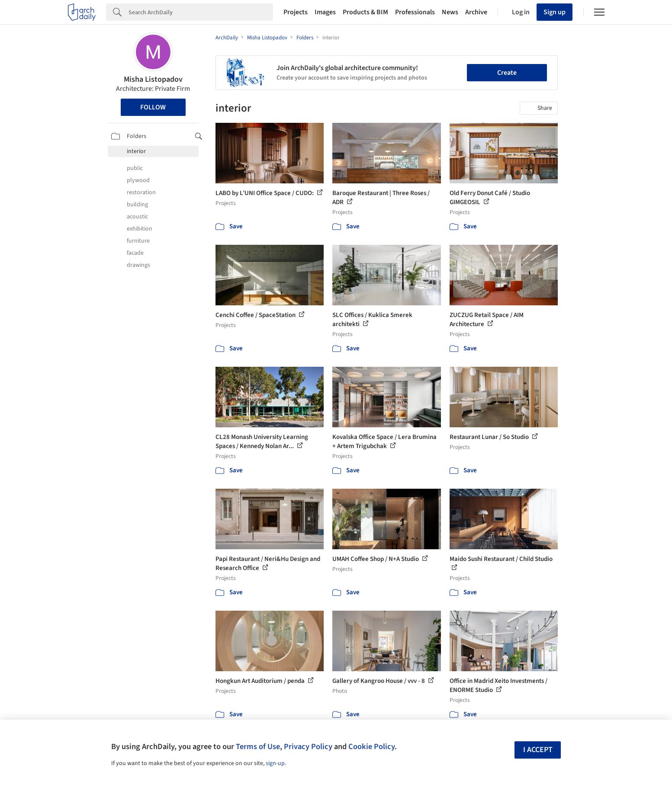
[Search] (201, 12)
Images (325, 12)
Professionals (415, 12)
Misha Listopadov (153, 79)
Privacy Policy (308, 746)
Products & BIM (365, 12)
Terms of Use (258, 746)
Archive (476, 12)
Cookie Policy (371, 746)
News (450, 12)
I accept (538, 750)
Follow (153, 107)
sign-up (275, 763)
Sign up (555, 12)
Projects (296, 12)
